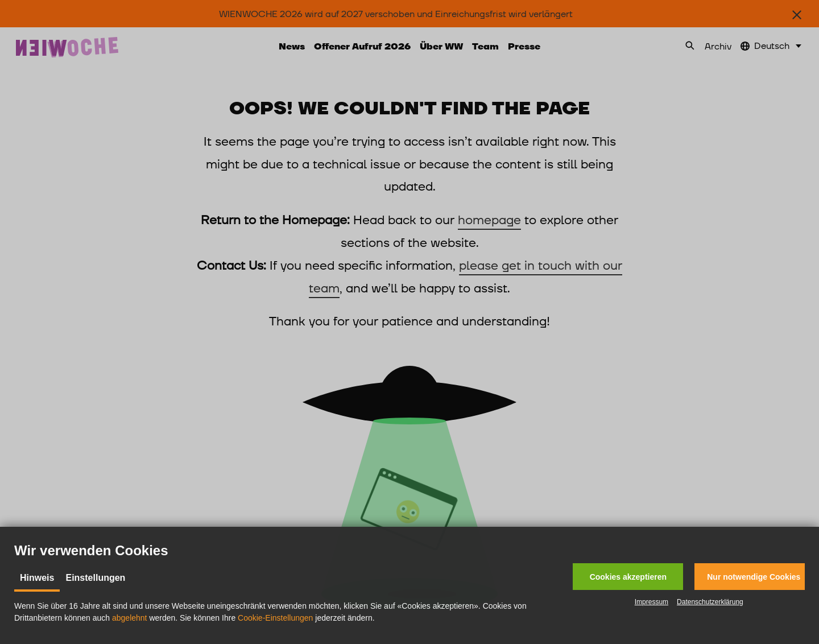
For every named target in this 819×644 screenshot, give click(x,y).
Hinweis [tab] (37, 578)
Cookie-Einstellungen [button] (275, 618)
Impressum (652, 602)
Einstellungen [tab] (95, 578)
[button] (628, 577)
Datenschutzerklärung (710, 602)
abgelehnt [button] (130, 618)
